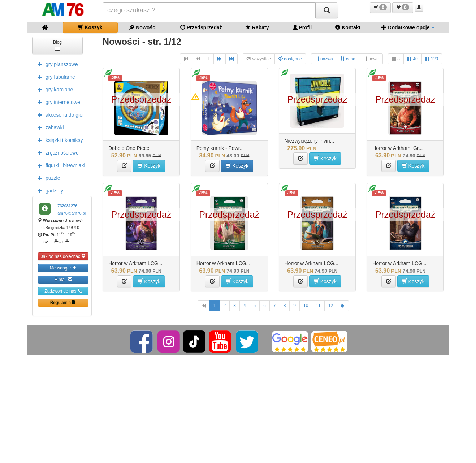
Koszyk (90, 27)
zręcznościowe (56, 152)
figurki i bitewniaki (60, 165)
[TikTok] (194, 341)
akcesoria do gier (59, 114)
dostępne (290, 59)
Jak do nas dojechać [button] (63, 256)
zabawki (49, 127)
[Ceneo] (329, 341)
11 (318, 306)
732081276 (67, 206)
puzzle (47, 178)
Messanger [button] (63, 268)
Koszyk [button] (149, 166)
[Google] (290, 341)
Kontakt (348, 27)
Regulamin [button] (63, 302)
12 (331, 306)
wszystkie (259, 59)
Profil (302, 27)
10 (306, 306)
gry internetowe (57, 102)
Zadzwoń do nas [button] (63, 291)
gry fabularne (55, 77)
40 (413, 59)
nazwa (324, 59)
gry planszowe (56, 64)
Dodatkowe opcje (408, 27)
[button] (380, 8)
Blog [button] (57, 45)
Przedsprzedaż (201, 27)
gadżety (49, 190)
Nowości (143, 27)
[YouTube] (220, 341)
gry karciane (53, 89)
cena (348, 59)
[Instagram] (169, 341)
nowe (371, 59)
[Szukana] (209, 10)
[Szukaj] (327, 10)
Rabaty (257, 27)
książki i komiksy (58, 140)
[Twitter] (248, 341)
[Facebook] (142, 341)
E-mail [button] (63, 279)
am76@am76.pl (72, 213)
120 (432, 59)
